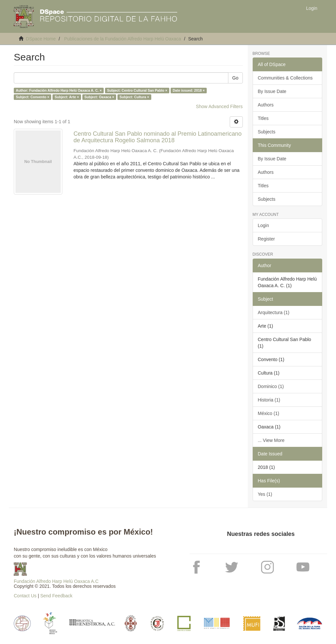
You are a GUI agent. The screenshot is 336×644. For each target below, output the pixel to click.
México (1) (269, 413)
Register (266, 239)
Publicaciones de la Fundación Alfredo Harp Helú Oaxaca (122, 39)
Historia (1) (269, 400)
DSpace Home (41, 39)
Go (235, 78)
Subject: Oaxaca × (99, 97)
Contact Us (25, 596)
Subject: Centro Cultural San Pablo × (137, 90)
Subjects (267, 132)
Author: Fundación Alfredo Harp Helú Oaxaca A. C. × (59, 90)
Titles (263, 118)
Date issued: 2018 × (189, 90)
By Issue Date (272, 91)
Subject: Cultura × (134, 97)
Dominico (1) (271, 386)
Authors (266, 105)
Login (263, 225)
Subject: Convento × (32, 97)
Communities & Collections (285, 78)
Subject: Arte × (67, 97)
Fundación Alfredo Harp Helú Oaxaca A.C (56, 581)
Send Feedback (56, 596)
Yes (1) (265, 494)
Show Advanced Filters (219, 106)
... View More (271, 440)
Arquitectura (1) (274, 312)
